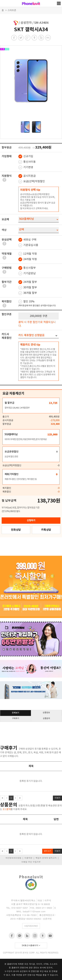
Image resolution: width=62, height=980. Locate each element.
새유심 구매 (27, 240)
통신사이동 (27, 162)
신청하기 (31, 520)
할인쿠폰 (7, 314)
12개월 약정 (28, 254)
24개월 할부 (28, 282)
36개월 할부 (28, 293)
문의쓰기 (48, 851)
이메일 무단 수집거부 (31, 862)
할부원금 (7, 148)
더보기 (57, 798)
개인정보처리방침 (13, 858)
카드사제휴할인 (7, 336)
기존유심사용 (28, 245)
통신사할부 (27, 268)
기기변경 (26, 167)
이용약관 (28, 858)
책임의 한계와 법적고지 (46, 858)
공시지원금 (27, 176)
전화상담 (16, 530)
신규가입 (26, 156)
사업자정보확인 (31, 926)
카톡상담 (46, 530)
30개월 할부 (28, 288)
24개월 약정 (28, 259)
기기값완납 (27, 273)
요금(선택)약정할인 (32, 182)
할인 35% (37, 304)
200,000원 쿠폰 (39, 316)
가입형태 (7, 156)
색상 (4, 230)
